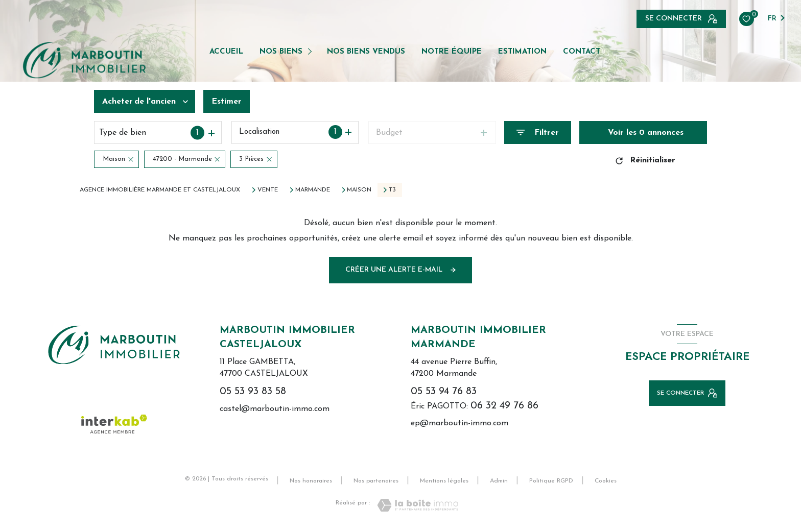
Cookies (606, 481)
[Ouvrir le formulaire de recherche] (538, 132)
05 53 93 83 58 (253, 392)
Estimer (227, 102)
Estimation (522, 52)
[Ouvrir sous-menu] (311, 51)
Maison (359, 190)
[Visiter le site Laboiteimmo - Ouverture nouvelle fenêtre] (418, 505)
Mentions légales (444, 481)
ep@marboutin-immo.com (460, 423)
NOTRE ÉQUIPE (452, 52)
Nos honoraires (311, 481)
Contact (582, 52)
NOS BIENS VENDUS (366, 52)
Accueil (226, 52)
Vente (268, 190)
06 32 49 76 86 (504, 406)
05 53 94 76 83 (444, 392)
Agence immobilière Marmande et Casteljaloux (160, 190)
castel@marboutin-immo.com (275, 409)
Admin (499, 481)
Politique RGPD (551, 481)
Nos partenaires (376, 481)
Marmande (313, 190)
